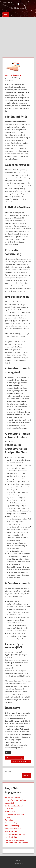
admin (23, 78)
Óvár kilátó (9, 809)
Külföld (11, 80)
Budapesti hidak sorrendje (20, 762)
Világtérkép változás (12, 797)
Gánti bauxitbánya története (15, 834)
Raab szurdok (10, 811)
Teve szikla (9, 820)
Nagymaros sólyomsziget (14, 840)
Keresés (8, 771)
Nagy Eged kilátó (11, 837)
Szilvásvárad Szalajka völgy (15, 806)
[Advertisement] (18, 36)
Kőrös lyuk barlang (12, 826)
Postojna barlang (11, 823)
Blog (6, 80)
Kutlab (18, 4)
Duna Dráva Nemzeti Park (14, 814)
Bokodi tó (8, 817)
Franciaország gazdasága (15, 758)
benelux (8, 753)
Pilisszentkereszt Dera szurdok (16, 843)
